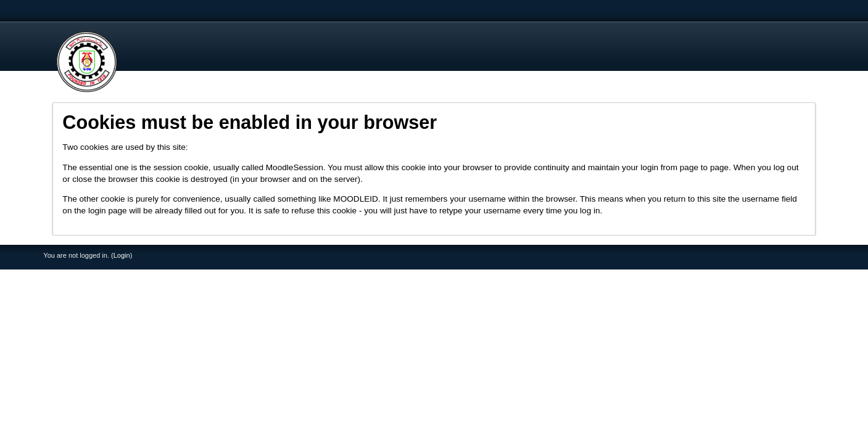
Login (122, 255)
